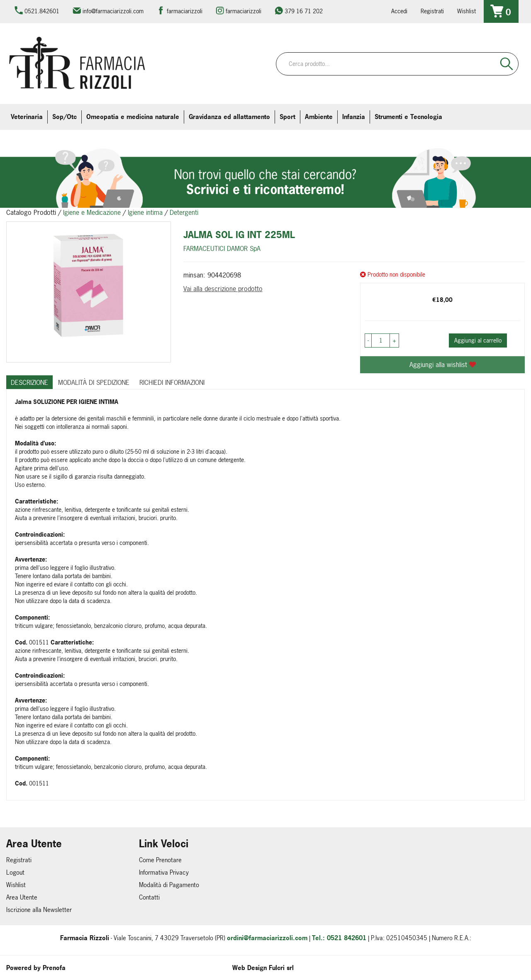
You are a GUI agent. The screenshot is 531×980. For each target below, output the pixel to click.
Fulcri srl (281, 968)
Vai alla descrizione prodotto (223, 289)
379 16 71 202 (304, 11)
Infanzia (354, 117)
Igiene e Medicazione (92, 212)
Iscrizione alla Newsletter (39, 910)
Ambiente (319, 117)
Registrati (432, 11)
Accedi (399, 11)
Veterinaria (27, 117)
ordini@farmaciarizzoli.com (267, 938)
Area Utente (22, 897)
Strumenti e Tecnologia (408, 117)
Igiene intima (145, 212)
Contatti (149, 897)
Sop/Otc (65, 117)
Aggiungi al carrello (478, 340)
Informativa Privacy (164, 872)
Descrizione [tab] (29, 382)
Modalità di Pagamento (169, 885)
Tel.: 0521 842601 (339, 938)
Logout (15, 872)
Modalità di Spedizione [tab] (94, 382)
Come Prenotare (160, 860)
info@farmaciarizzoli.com (113, 11)
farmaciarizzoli (185, 11)
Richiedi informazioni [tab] (172, 382)
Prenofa (54, 968)
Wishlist (466, 11)
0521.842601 (42, 11)
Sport (287, 117)
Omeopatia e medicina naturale (133, 117)
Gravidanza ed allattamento (229, 117)
